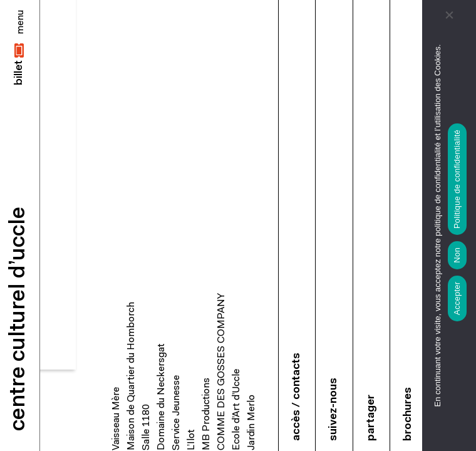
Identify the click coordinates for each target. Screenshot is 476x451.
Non (457, 255)
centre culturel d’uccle (19, 319)
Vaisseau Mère (116, 419)
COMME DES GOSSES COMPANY (222, 372)
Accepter (457, 298)
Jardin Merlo (252, 422)
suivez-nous (334, 409)
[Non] (449, 16)
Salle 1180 (147, 427)
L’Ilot (192, 440)
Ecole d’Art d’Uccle (237, 410)
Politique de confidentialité (457, 179)
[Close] (20, 22)
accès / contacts (297, 397)
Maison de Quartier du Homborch (132, 376)
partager (371, 418)
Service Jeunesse (177, 413)
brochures (408, 414)
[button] (19, 64)
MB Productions (207, 414)
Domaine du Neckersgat (162, 397)
